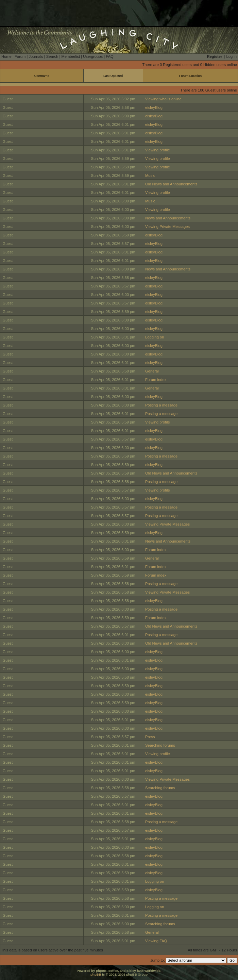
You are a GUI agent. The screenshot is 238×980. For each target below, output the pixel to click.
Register (215, 56)
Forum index (156, 380)
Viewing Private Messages (167, 227)
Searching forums (160, 745)
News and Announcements (168, 218)
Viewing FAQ (156, 941)
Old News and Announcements (171, 184)
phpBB (96, 974)
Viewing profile (158, 150)
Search (52, 56)
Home (6, 56)
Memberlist (71, 56)
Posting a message (161, 405)
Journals (36, 56)
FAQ (109, 56)
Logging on (155, 337)
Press (150, 737)
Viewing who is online (163, 99)
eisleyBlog (154, 107)
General (152, 371)
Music (150, 176)
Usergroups (93, 56)
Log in (232, 56)
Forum (20, 56)
